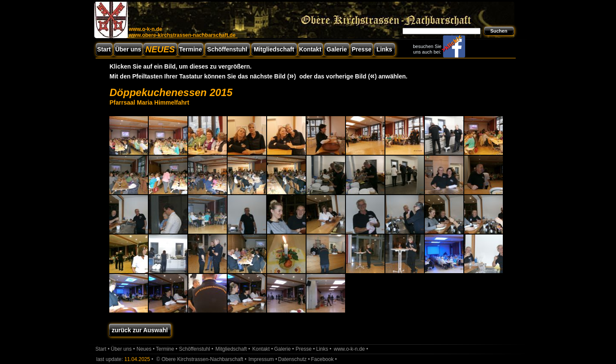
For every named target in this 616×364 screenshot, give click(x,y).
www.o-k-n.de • (351, 349)
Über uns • (123, 349)
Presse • (305, 349)
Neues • (146, 349)
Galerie (337, 49)
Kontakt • (263, 349)
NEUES (160, 49)
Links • (324, 349)
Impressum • (263, 359)
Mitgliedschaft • (233, 349)
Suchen (499, 31)
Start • (103, 349)
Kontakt (310, 49)
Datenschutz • (294, 359)
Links (384, 49)
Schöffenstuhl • (196, 349)
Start (104, 49)
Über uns (128, 49)
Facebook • (324, 359)
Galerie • (284, 349)
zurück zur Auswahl (140, 330)
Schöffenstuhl (227, 49)
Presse (362, 49)
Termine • (167, 349)
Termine (191, 49)
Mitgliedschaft (274, 49)
